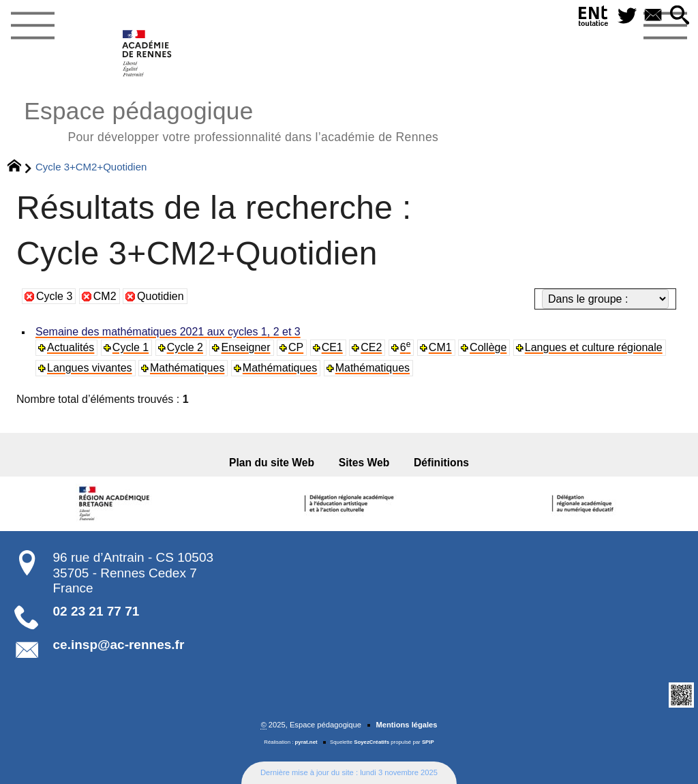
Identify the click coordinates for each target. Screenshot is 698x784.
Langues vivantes (90, 368)
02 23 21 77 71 (96, 611)
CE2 (371, 347)
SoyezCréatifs (371, 742)
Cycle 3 (54, 296)
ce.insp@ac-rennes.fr (119, 645)
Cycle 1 (131, 347)
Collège (488, 347)
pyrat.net (306, 742)
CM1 (440, 347)
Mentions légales (406, 725)
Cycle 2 (185, 347)
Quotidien (161, 296)
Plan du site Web (272, 463)
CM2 (105, 296)
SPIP (428, 742)
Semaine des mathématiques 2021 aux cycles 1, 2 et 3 (168, 332)
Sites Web (364, 463)
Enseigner (245, 347)
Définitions (441, 463)
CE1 (332, 347)
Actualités (71, 347)
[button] (680, 16)
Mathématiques (187, 368)
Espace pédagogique (231, 120)
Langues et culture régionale (594, 347)
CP (296, 347)
